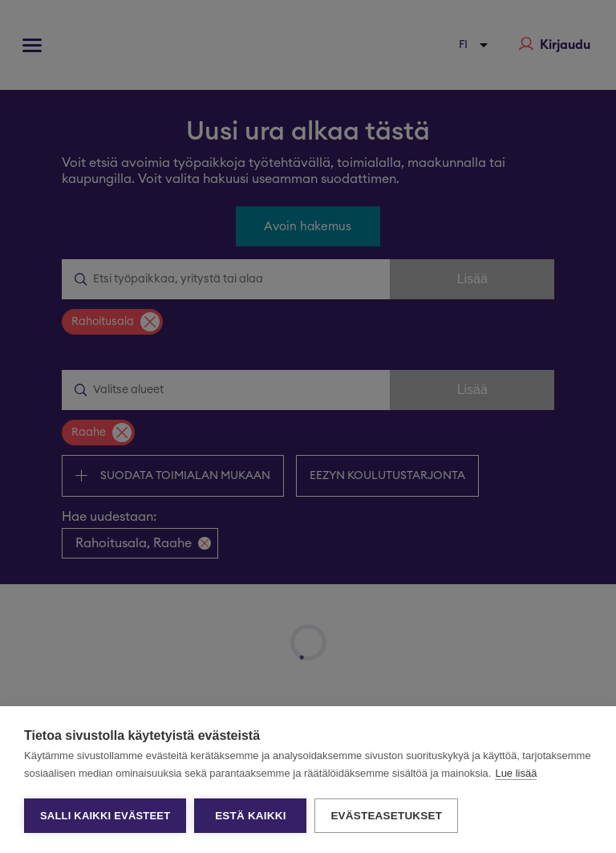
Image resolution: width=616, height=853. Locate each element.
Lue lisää (516, 773)
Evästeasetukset (386, 816)
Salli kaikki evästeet (105, 816)
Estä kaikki (250, 816)
